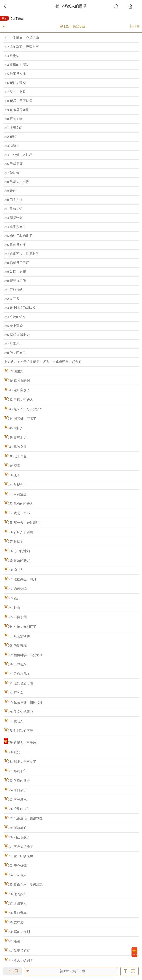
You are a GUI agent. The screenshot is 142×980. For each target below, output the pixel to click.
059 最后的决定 (19, 560)
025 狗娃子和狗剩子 (18, 236)
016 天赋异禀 (13, 164)
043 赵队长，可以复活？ (25, 409)
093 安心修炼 (17, 866)
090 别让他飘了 (19, 837)
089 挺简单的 (17, 828)
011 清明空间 (13, 128)
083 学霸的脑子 (19, 781)
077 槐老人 (16, 721)
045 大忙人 (16, 428)
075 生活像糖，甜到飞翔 (25, 702)
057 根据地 (16, 542)
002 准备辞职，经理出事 (21, 47)
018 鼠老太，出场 (17, 182)
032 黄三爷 (12, 299)
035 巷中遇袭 (13, 326)
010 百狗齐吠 (13, 119)
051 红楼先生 (17, 485)
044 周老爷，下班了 (22, 419)
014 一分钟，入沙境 (18, 155)
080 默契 (14, 752)
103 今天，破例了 (20, 960)
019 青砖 (10, 191)
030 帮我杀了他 (15, 281)
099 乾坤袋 (16, 922)
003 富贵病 (12, 56)
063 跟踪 (14, 598)
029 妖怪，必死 (15, 272)
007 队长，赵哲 (15, 92)
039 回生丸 (16, 371)
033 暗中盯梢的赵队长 (20, 308)
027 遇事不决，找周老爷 (21, 254)
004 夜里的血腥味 (17, 65)
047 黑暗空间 (17, 447)
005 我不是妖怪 (15, 74)
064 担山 (14, 608)
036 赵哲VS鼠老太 (17, 335)
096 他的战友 (17, 894)
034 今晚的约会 (15, 317)
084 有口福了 (17, 790)
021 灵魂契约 (13, 209)
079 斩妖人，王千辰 (22, 743)
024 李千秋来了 (15, 227)
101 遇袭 (14, 941)
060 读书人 (16, 570)
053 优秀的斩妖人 (20, 504)
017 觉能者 (12, 173)
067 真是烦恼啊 (19, 636)
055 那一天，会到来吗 (24, 523)
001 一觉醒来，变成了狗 (21, 38)
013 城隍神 (12, 146)
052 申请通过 (17, 494)
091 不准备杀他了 (20, 847)
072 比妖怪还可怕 (20, 683)
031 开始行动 (13, 290)
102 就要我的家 (19, 951)
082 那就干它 (17, 771)
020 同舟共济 (13, 200)
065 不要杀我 (17, 617)
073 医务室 (16, 693)
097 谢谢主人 (17, 904)
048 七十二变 (17, 456)
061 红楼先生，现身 (22, 579)
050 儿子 (14, 475)
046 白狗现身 (17, 438)
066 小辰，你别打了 (22, 627)
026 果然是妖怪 (15, 245)
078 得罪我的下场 (20, 731)
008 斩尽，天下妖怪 (18, 101)
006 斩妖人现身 (15, 83)
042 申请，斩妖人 (20, 400)
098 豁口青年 (17, 913)
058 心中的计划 (19, 551)
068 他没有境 (17, 646)
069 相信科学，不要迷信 (25, 655)
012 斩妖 (10, 137)
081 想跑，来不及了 (22, 762)
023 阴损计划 (13, 218)
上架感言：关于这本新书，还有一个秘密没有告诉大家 (43, 362)
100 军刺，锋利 (19, 932)
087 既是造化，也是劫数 (25, 818)
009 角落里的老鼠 (17, 110)
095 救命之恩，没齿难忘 (25, 885)
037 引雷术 (12, 344)
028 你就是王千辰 (17, 263)
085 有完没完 (17, 799)
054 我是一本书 (19, 513)
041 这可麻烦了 (19, 390)
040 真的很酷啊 (19, 381)
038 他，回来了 (15, 353)
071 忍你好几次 (19, 674)
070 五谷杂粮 (17, 665)
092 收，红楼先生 (20, 856)
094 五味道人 (17, 875)
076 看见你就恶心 (20, 712)
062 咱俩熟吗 (17, 589)
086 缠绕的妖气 (19, 809)
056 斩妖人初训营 (20, 532)
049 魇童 (14, 466)
